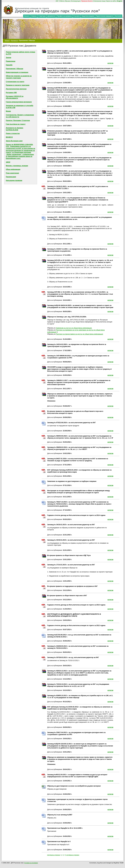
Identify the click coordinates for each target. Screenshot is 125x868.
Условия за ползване (31, 863)
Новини (34, 16)
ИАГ (57, 1)
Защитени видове (88, 16)
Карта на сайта (111, 1)
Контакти (118, 16)
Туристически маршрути (105, 16)
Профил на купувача (64, 16)
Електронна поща (99, 1)
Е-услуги (77, 16)
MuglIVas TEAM (119, 863)
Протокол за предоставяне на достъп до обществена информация (79, 334)
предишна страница (54, 855)
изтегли (110, 63)
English (120, 1)
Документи (51, 16)
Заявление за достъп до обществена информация (74, 328)
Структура (42, 16)
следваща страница (73, 855)
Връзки (68, 1)
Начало (27, 16)
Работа (62, 1)
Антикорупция (76, 1)
